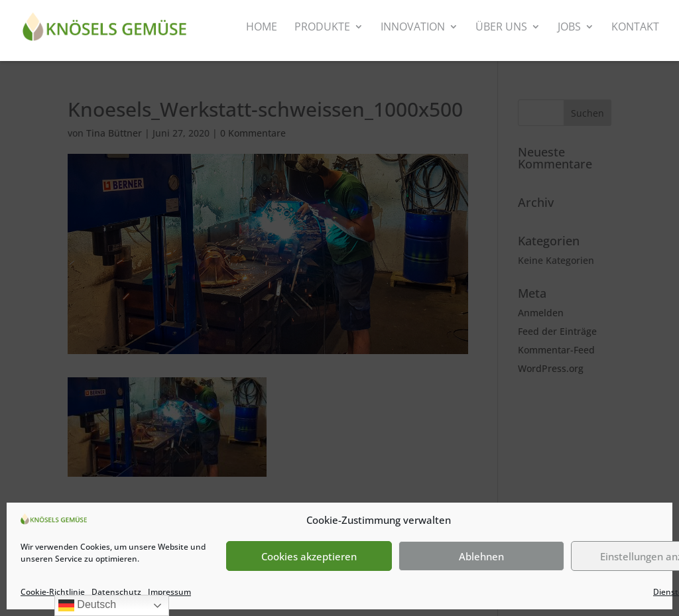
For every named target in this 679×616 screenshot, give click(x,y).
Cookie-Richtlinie (53, 592)
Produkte (322, 28)
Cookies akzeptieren (309, 556)
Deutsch (87, 605)
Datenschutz (116, 592)
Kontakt (635, 28)
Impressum (169, 592)
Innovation (413, 28)
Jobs (569, 28)
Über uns (501, 28)
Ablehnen (481, 556)
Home (262, 28)
